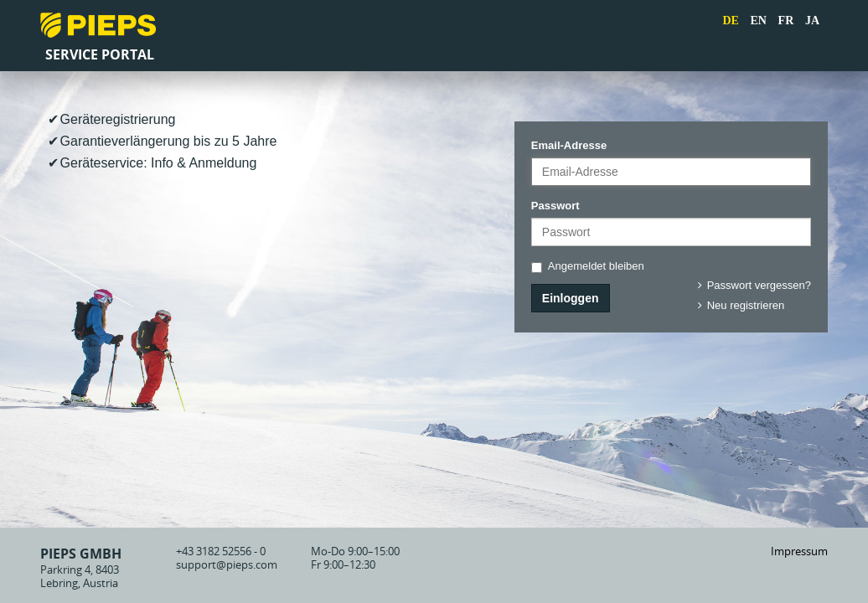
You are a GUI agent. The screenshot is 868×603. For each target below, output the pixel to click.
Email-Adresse (569, 145)
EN (759, 21)
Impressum (799, 551)
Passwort (555, 206)
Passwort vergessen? (752, 285)
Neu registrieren (739, 305)
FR (786, 21)
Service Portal (100, 54)
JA (812, 21)
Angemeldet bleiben (588, 266)
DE (730, 21)
